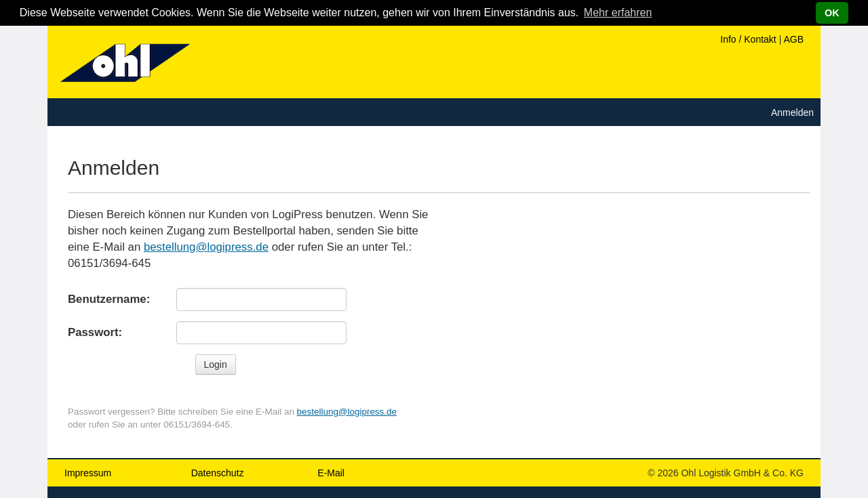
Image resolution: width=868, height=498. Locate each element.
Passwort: (95, 332)
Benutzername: (109, 299)
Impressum (88, 473)
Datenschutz (218, 473)
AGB (793, 39)
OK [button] (832, 13)
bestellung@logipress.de (206, 247)
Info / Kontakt (748, 39)
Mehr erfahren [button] (618, 13)
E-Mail (331, 473)
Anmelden (792, 112)
